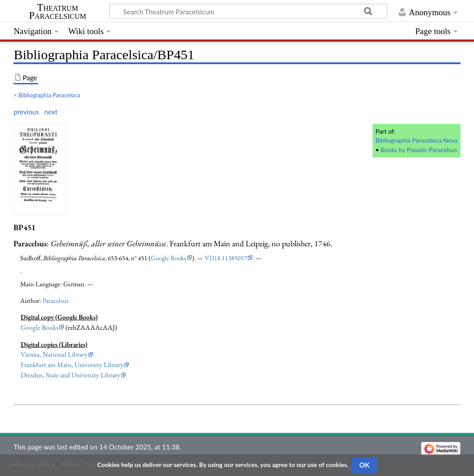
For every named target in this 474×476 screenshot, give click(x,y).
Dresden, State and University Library (70, 375)
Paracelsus (56, 300)
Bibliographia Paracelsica (49, 95)
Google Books (169, 258)
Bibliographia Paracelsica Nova (416, 140)
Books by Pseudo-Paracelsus (419, 150)
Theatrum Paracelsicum (58, 12)
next (51, 112)
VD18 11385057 (226, 258)
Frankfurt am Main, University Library (72, 365)
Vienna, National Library (54, 354)
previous (26, 112)
